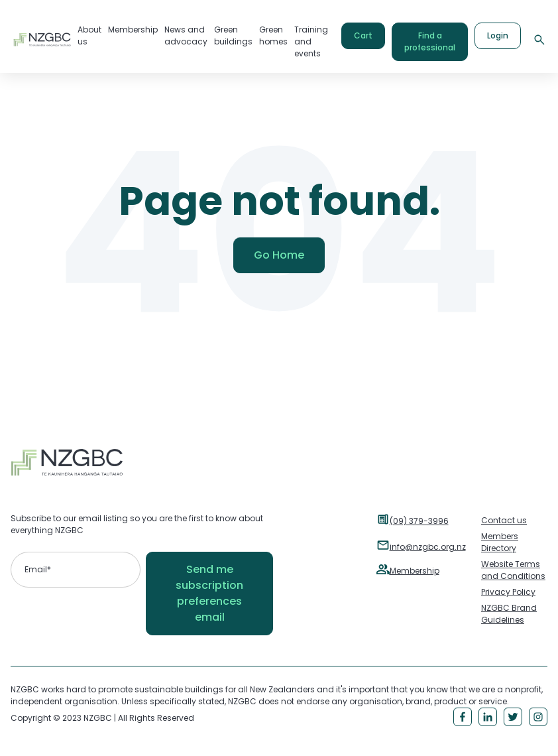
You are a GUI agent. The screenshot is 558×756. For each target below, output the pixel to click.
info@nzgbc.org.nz (428, 547)
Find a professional (430, 41)
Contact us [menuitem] (504, 520)
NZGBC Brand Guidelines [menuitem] (509, 614)
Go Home (279, 255)
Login (498, 35)
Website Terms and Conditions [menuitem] (513, 570)
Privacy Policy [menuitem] (508, 592)
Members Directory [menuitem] (500, 542)
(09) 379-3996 (419, 521)
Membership (415, 571)
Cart (363, 35)
